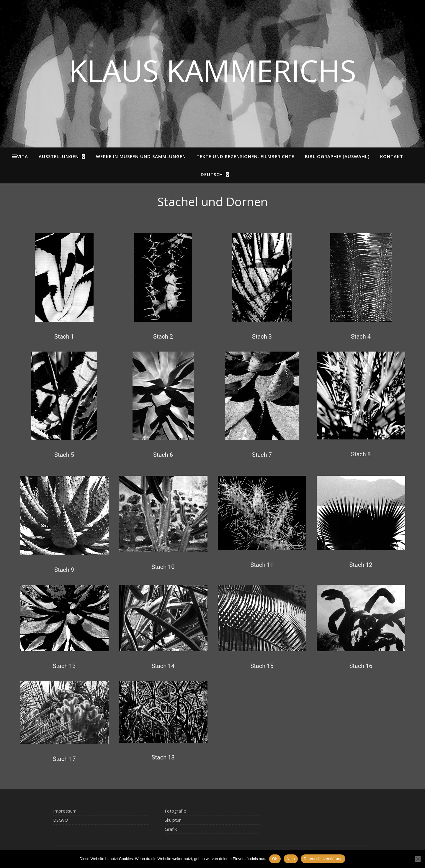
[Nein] (418, 859)
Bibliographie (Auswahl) (337, 156)
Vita (23, 156)
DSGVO (61, 820)
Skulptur (173, 820)
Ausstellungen (59, 156)
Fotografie (175, 811)
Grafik (171, 829)
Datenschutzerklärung (323, 859)
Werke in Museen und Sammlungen (141, 156)
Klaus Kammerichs (212, 70)
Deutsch (212, 174)
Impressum (65, 811)
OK (275, 859)
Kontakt (392, 156)
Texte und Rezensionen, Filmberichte (245, 156)
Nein (291, 859)
